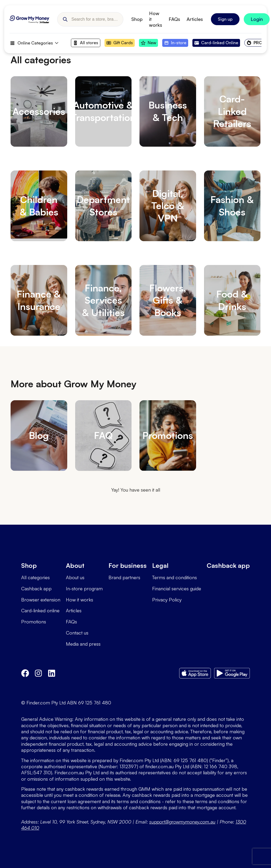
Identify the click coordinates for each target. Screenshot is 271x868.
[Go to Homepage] (29, 19)
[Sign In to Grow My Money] (257, 19)
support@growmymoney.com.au (182, 822)
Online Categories (34, 43)
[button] (65, 19)
